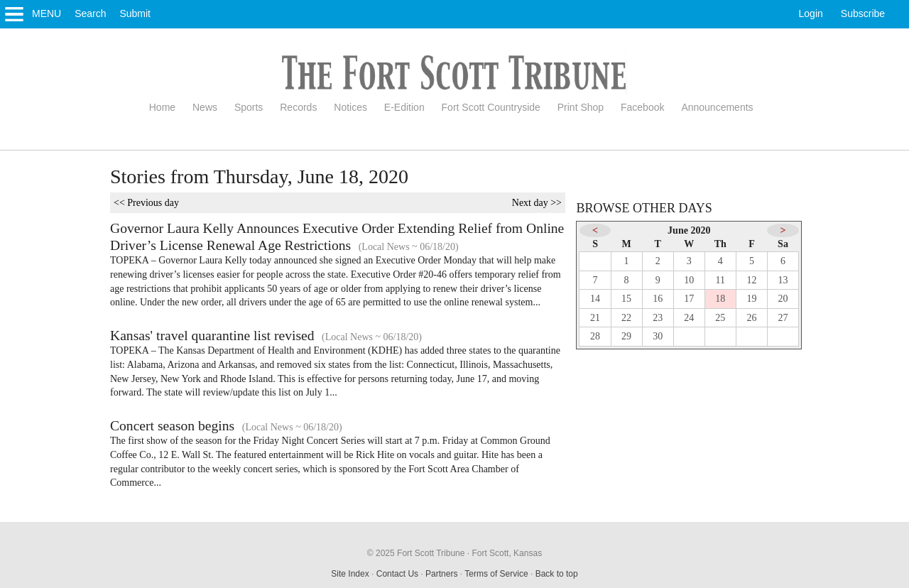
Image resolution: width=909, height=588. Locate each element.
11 (720, 280)
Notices (350, 107)
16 (658, 299)
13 (783, 280)
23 (658, 318)
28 (595, 336)
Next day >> (537, 203)
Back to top (557, 574)
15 (626, 299)
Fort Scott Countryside (491, 107)
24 (689, 318)
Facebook (642, 107)
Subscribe (863, 13)
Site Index (350, 574)
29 (626, 336)
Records (298, 107)
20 (783, 299)
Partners (441, 574)
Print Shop (581, 107)
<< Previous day (146, 203)
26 (751, 318)
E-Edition (404, 107)
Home (162, 107)
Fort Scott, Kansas (507, 553)
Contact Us (397, 574)
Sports (249, 107)
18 (720, 299)
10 (689, 280)
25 (720, 318)
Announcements (717, 107)
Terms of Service (496, 574)
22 (626, 318)
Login (811, 13)
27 (783, 318)
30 (658, 336)
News (205, 107)
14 (595, 299)
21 (595, 318)
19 (751, 299)
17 (689, 299)
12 (751, 280)
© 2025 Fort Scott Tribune (416, 553)
